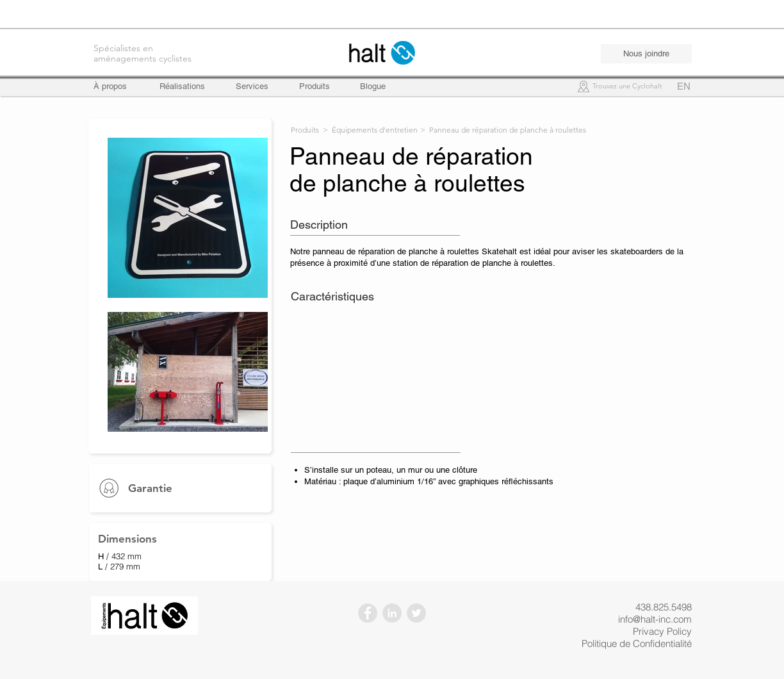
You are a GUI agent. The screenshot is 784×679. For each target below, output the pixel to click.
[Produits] (314, 86)
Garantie (150, 488)
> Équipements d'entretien (370, 130)
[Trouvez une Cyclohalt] (627, 87)
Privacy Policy (662, 631)
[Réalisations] (182, 86)
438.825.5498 (664, 607)
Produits (305, 130)
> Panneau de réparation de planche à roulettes (503, 130)
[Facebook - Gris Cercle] (368, 613)
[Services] (252, 86)
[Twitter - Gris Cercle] (416, 613)
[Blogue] (373, 86)
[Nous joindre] (646, 54)
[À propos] (116, 86)
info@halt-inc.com (655, 619)
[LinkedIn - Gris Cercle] (392, 613)
